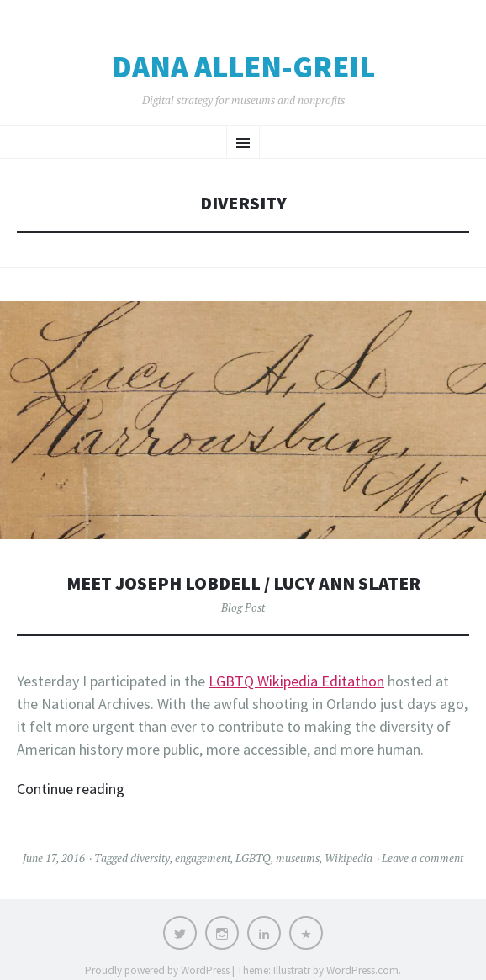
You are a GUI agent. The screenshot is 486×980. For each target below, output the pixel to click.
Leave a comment (423, 858)
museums (298, 858)
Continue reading (71, 789)
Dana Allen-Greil (243, 67)
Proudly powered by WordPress (157, 970)
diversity (150, 858)
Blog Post (243, 607)
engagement (203, 858)
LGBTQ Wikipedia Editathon (296, 681)
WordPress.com (362, 970)
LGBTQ (253, 858)
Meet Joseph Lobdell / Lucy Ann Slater (243, 583)
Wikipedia (349, 858)
